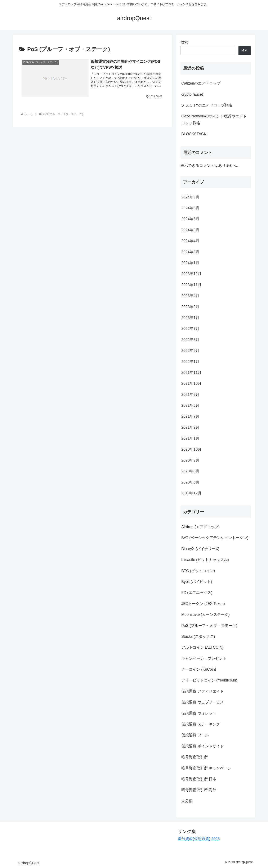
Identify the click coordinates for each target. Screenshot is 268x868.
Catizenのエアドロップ (201, 83)
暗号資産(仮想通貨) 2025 (199, 839)
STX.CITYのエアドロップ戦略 (207, 105)
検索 (184, 42)
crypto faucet (192, 94)
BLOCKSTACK (194, 134)
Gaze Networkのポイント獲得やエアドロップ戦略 (214, 120)
